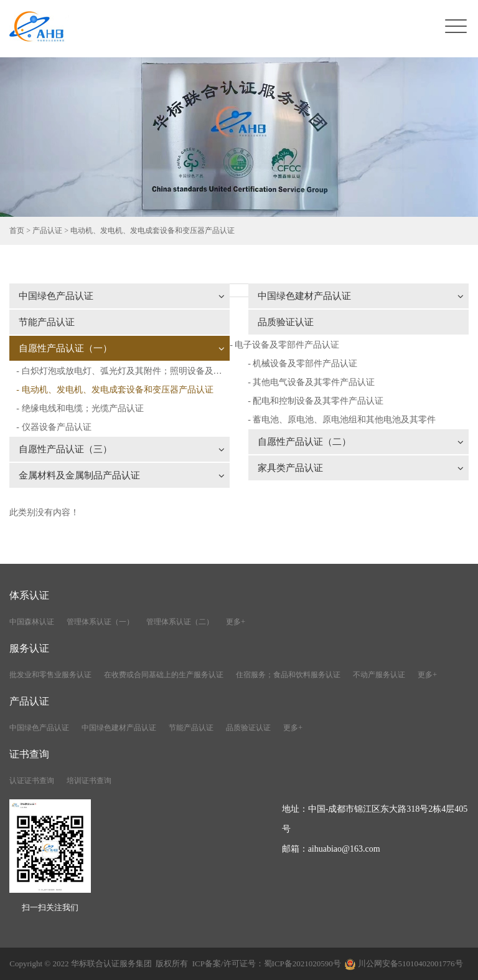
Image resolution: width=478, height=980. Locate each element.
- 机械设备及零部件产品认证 (302, 364)
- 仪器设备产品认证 (54, 427)
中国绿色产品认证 (122, 296)
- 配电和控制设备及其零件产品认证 (316, 401)
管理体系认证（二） (180, 622)
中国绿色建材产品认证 (361, 296)
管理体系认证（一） (100, 622)
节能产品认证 (47, 322)
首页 (17, 231)
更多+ (236, 622)
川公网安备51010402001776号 (410, 963)
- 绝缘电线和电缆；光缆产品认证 (80, 408)
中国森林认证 (32, 622)
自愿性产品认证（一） (122, 348)
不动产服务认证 (379, 675)
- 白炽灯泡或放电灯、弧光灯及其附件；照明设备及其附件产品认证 (123, 371)
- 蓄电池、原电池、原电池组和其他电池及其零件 (342, 420)
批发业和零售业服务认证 (50, 675)
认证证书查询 (32, 781)
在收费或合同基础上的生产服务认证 (164, 675)
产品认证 (47, 231)
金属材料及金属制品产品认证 (122, 475)
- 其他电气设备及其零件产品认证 (311, 382)
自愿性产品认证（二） (361, 442)
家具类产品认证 (361, 468)
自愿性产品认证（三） (122, 449)
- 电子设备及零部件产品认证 (284, 345)
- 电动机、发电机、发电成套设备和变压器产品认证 (115, 390)
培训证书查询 (89, 781)
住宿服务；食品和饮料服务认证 (288, 675)
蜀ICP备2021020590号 (302, 963)
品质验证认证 (286, 322)
